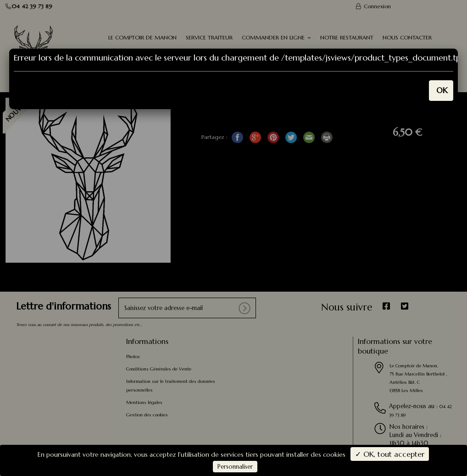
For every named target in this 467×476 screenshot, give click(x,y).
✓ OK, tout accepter (390, 454)
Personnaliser (235, 467)
